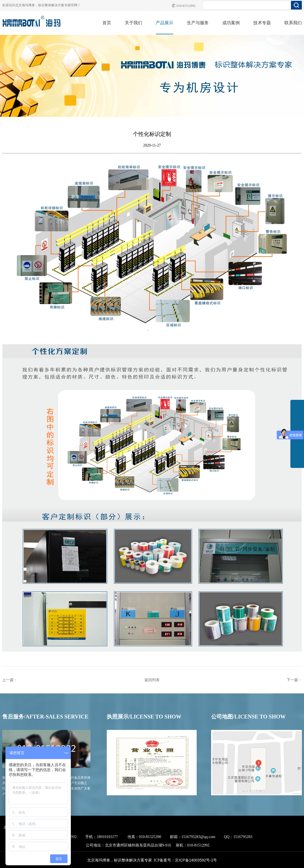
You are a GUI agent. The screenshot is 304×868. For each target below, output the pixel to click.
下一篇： (294, 680)
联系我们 (293, 23)
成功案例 (231, 23)
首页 (107, 23)
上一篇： (10, 680)
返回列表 (152, 680)
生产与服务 (198, 23)
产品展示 (165, 23)
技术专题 (262, 23)
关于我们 (133, 23)
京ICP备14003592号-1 (194, 860)
